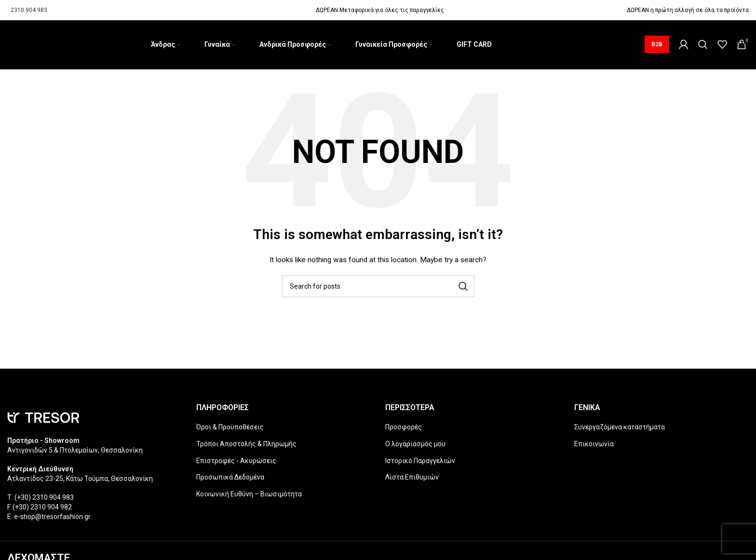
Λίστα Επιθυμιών (412, 479)
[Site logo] (7, 45)
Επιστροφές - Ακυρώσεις (236, 462)
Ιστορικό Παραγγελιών (420, 462)
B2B (657, 45)
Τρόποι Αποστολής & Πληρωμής (246, 445)
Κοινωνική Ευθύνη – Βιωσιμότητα (249, 495)
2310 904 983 (29, 10)
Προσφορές (404, 428)
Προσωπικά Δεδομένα (230, 479)
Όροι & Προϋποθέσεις (230, 428)
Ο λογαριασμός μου (415, 445)
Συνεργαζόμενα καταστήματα (620, 428)
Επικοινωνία (594, 445)
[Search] (703, 45)
